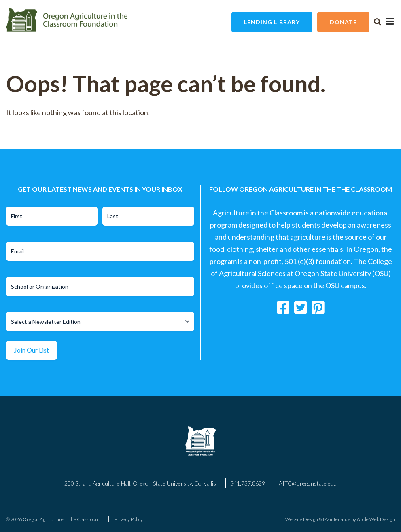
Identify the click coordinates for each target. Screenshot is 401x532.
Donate (343, 22)
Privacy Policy (129, 519)
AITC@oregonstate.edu (308, 483)
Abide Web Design (376, 519)
